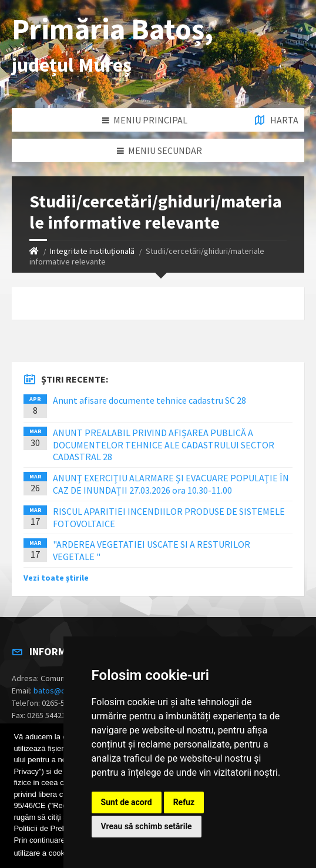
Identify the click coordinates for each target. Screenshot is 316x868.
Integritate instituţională (92, 251)
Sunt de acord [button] (127, 802)
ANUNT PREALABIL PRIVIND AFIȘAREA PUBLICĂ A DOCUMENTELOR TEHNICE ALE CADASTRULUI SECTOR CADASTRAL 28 (164, 445)
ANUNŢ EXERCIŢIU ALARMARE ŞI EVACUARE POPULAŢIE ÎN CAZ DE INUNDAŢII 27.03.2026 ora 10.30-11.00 (171, 484)
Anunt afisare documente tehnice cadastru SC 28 (149, 400)
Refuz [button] (184, 802)
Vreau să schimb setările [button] (147, 826)
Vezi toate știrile (56, 578)
